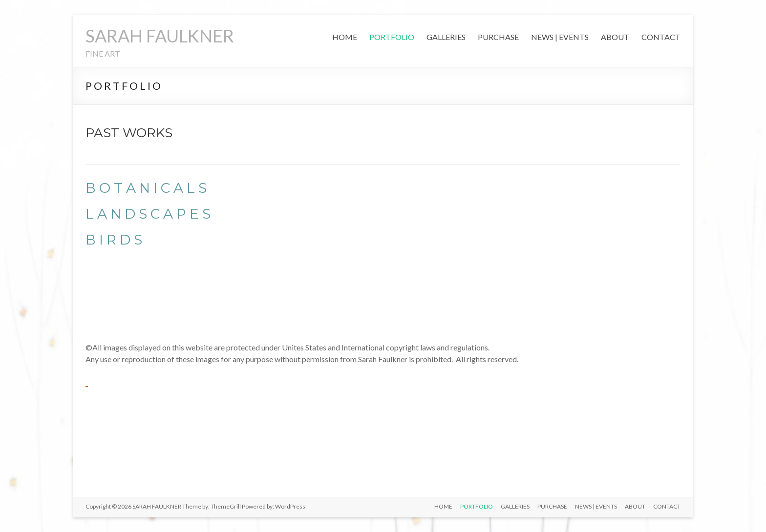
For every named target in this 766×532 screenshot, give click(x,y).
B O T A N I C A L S (146, 188)
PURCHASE (498, 37)
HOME (345, 37)
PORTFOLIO (392, 37)
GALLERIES (446, 37)
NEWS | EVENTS (560, 37)
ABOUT (615, 37)
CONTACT (661, 37)
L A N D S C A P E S (148, 214)
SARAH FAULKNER (160, 36)
